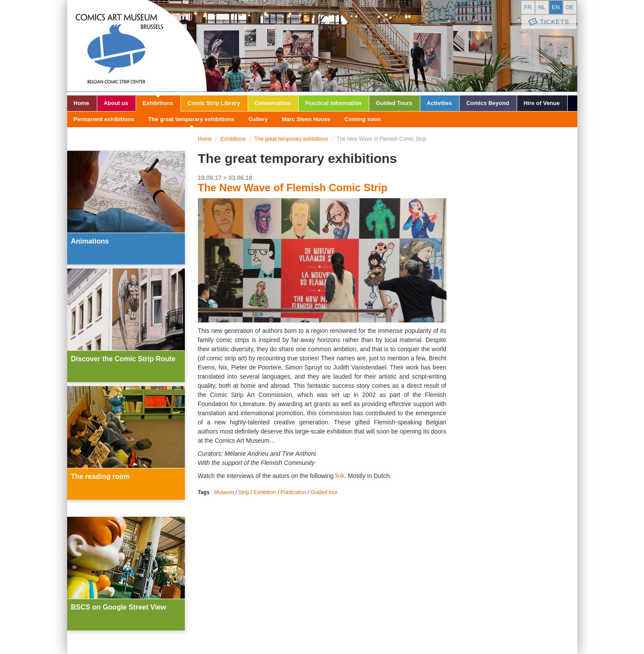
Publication (293, 492)
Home (82, 103)
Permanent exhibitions (104, 119)
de (569, 7)
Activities (440, 103)
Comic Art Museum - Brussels (137, 46)
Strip (244, 492)
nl (542, 7)
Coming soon (363, 119)
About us (116, 103)
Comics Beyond (487, 103)
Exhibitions (158, 103)
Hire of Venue (542, 103)
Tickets (548, 22)
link (340, 476)
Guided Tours (394, 103)
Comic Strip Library (214, 103)
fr (528, 7)
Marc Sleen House (306, 119)
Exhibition (265, 492)
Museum (224, 492)
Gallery (258, 119)
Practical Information (333, 103)
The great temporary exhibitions (191, 119)
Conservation (273, 103)
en (555, 7)
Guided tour (324, 492)
